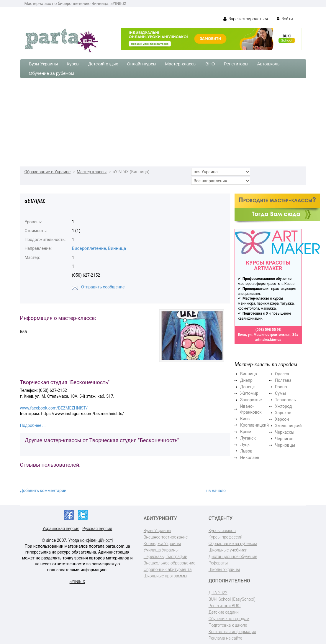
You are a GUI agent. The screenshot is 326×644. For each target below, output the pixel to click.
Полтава (283, 380)
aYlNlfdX (77, 582)
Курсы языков (222, 531)
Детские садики (224, 612)
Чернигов (284, 439)
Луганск (248, 438)
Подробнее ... (33, 425)
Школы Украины (224, 569)
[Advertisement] (163, 122)
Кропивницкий (254, 425)
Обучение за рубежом (51, 73)
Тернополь (285, 400)
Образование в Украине (48, 172)
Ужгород (283, 406)
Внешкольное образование (169, 563)
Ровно (281, 387)
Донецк (248, 387)
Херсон (282, 419)
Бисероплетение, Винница (99, 248)
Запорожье (251, 400)
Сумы (280, 393)
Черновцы (285, 445)
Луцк (245, 445)
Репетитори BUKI (225, 606)
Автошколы (269, 64)
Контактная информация (232, 632)
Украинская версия (61, 529)
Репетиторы (236, 64)
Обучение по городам (229, 619)
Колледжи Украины (162, 544)
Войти (285, 19)
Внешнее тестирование (166, 537)
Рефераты (218, 563)
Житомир (249, 393)
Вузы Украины (44, 64)
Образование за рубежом (233, 544)
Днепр (246, 380)
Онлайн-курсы (141, 64)
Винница (249, 374)
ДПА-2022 (218, 593)
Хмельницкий (288, 426)
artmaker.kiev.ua (268, 340)
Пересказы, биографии (166, 557)
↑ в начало (216, 491)
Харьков (283, 413)
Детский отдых (103, 64)
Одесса (282, 374)
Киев (245, 419)
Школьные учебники (228, 550)
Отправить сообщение (103, 287)
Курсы (73, 64)
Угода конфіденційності (90, 540)
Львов (246, 451)
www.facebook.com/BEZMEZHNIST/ (54, 408)
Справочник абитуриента (168, 569)
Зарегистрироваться (246, 19)
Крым (246, 432)
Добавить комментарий (43, 491)
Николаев (250, 458)
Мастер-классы (181, 64)
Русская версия (97, 529)
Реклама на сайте (225, 638)
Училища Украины (161, 550)
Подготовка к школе (228, 625)
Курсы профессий (226, 537)
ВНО (210, 64)
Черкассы (285, 432)
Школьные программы (166, 576)
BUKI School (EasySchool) (232, 599)
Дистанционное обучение (233, 557)
